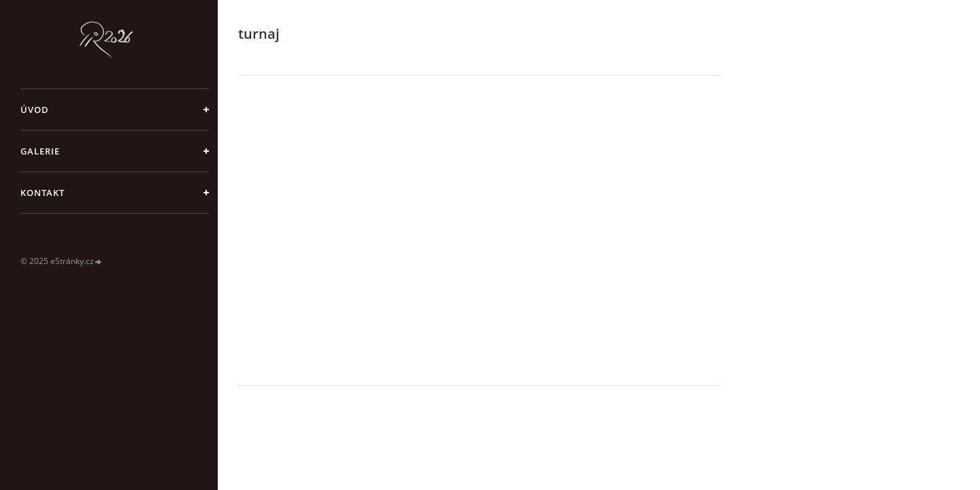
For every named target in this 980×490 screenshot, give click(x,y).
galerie (40, 151)
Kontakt (43, 193)
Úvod (35, 110)
